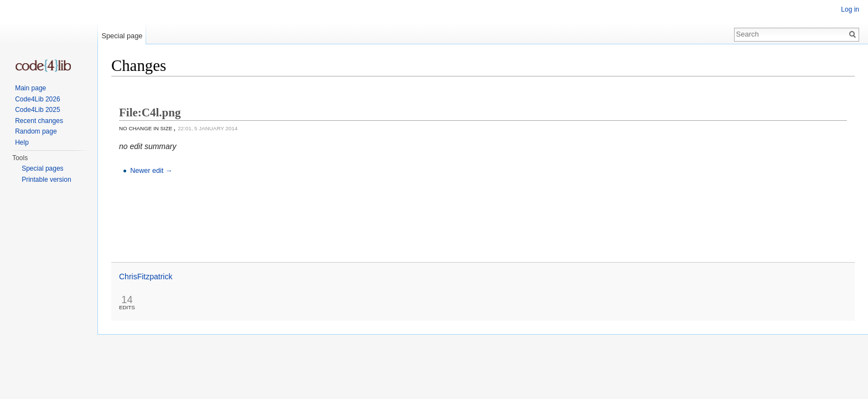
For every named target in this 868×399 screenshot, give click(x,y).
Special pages (42, 168)
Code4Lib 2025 (37, 110)
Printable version (46, 180)
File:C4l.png (150, 112)
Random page (36, 131)
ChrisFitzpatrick (146, 277)
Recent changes (39, 121)
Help (22, 142)
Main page (30, 88)
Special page (122, 36)
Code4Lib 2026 (37, 99)
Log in (850, 9)
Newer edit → (151, 171)
